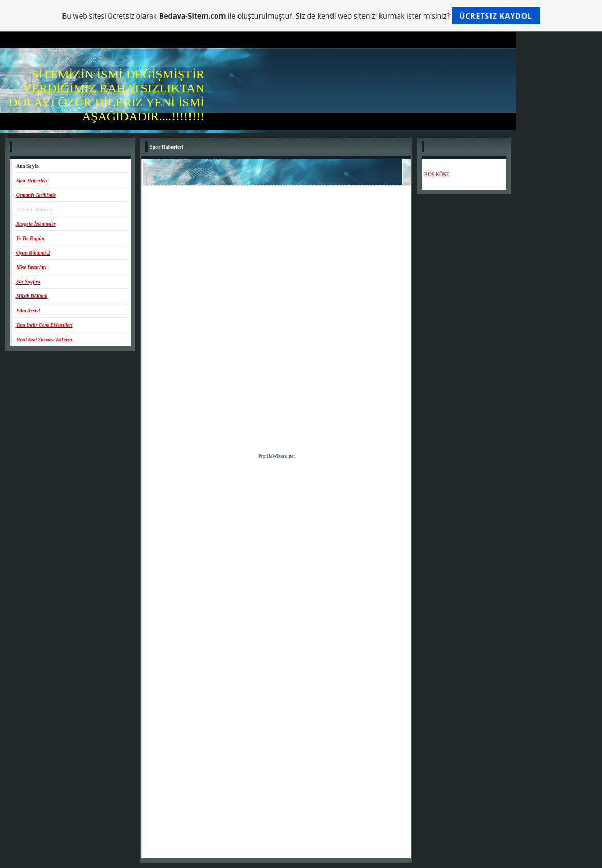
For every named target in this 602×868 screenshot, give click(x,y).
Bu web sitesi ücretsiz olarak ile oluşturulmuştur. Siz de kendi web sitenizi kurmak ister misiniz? (301, 16)
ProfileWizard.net (276, 456)
